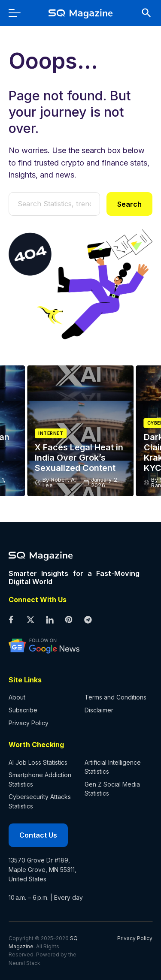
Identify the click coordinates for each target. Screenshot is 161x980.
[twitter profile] (30, 620)
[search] (142, 13)
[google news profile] (74, 645)
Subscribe (23, 710)
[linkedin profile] (50, 620)
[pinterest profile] (69, 620)
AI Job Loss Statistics (38, 762)
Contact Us (38, 835)
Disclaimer (99, 710)
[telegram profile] (88, 620)
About (17, 697)
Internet (51, 433)
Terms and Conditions (115, 697)
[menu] (19, 13)
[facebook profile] (11, 620)
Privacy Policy (29, 723)
